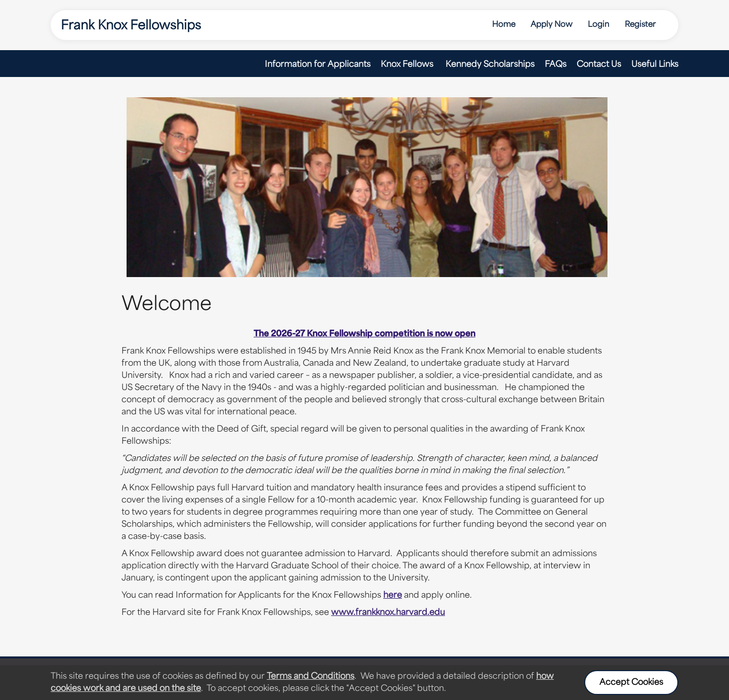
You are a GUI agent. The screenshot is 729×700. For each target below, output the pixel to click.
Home (504, 25)
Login (599, 25)
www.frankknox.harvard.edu (388, 613)
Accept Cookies (631, 683)
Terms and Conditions (311, 677)
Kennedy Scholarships (490, 65)
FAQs (556, 65)
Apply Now (552, 25)
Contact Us (599, 65)
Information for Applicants (318, 65)
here (393, 596)
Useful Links (655, 65)
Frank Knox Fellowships (131, 26)
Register (640, 25)
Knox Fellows (408, 65)
